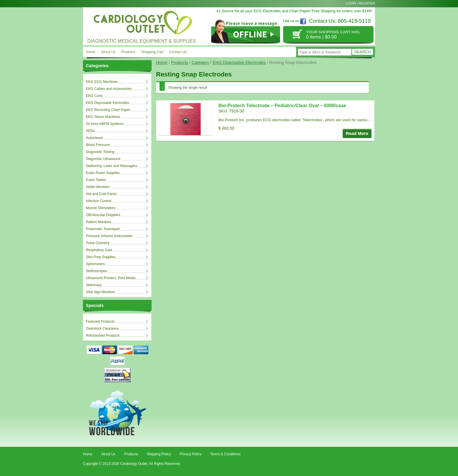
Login (351, 3)
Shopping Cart (152, 52)
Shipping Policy (159, 454)
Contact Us (178, 52)
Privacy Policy (191, 454)
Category (200, 62)
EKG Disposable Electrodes (239, 62)
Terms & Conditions (225, 454)
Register (367, 3)
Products (128, 52)
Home (91, 52)
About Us (108, 52)
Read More (357, 133)
